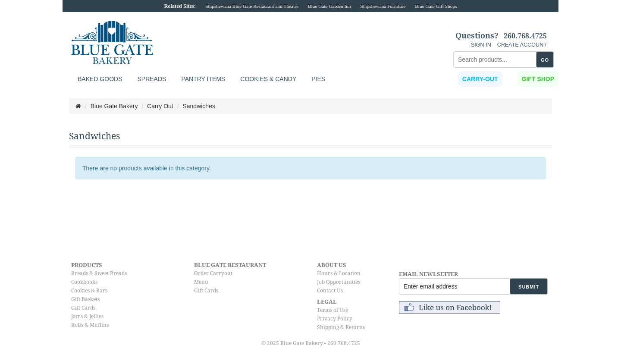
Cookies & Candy (268, 79)
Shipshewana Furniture (383, 6)
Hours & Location (339, 273)
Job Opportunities (339, 282)
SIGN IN (481, 45)
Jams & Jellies (87, 317)
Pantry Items (203, 79)
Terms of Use (332, 310)
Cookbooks (84, 282)
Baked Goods (100, 79)
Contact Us (330, 291)
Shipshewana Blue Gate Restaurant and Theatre (252, 6)
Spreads (152, 79)
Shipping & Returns (341, 327)
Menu (201, 282)
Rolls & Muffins (90, 325)
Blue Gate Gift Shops (436, 6)
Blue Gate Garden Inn (329, 6)
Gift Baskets (85, 299)
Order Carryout (213, 273)
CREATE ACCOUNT (522, 45)
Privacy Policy (335, 319)
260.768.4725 (525, 36)
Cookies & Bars (89, 291)
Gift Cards (83, 308)
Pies (318, 79)
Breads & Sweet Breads (99, 273)
